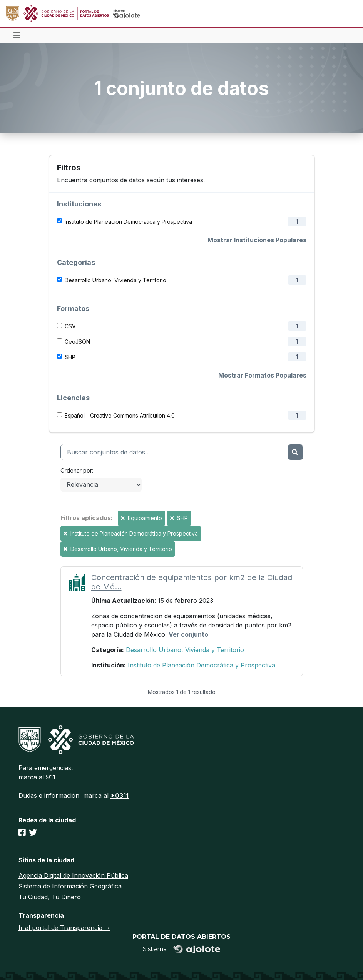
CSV (70, 326)
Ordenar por (76, 470)
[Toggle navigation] (17, 36)
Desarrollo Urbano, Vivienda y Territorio (115, 280)
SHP (70, 357)
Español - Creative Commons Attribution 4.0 (120, 415)
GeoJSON (77, 342)
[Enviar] (295, 452)
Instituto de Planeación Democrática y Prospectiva (128, 222)
